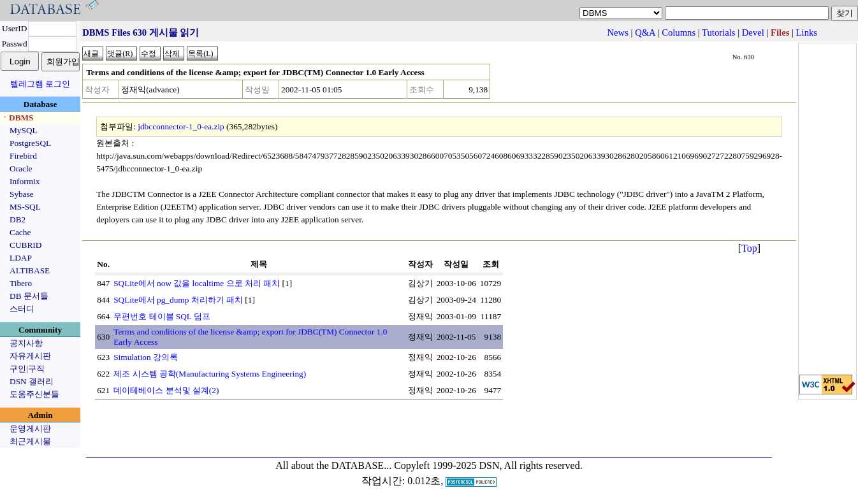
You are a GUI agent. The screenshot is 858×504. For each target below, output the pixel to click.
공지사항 (26, 343)
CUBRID (25, 245)
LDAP (21, 258)
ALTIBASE (30, 270)
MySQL (24, 130)
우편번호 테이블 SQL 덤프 (162, 316)
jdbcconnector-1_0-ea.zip (181, 126)
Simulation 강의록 (146, 357)
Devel (753, 32)
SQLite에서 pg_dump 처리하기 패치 (178, 300)
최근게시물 (30, 441)
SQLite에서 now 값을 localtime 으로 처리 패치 (197, 283)
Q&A (645, 32)
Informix (25, 181)
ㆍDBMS (17, 118)
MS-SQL (25, 207)
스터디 (22, 309)
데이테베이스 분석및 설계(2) (166, 390)
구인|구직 (27, 369)
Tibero (21, 283)
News (617, 32)
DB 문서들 (29, 296)
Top (749, 248)
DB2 (18, 220)
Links (807, 32)
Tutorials (718, 32)
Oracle (21, 169)
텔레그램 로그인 (40, 84)
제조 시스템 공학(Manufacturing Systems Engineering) (210, 374)
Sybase (22, 194)
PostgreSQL (30, 143)
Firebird (23, 156)
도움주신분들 (34, 394)
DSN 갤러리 (32, 381)
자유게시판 (30, 356)
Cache (20, 232)
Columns (679, 32)
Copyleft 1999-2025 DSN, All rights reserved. (488, 465)
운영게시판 (30, 428)
